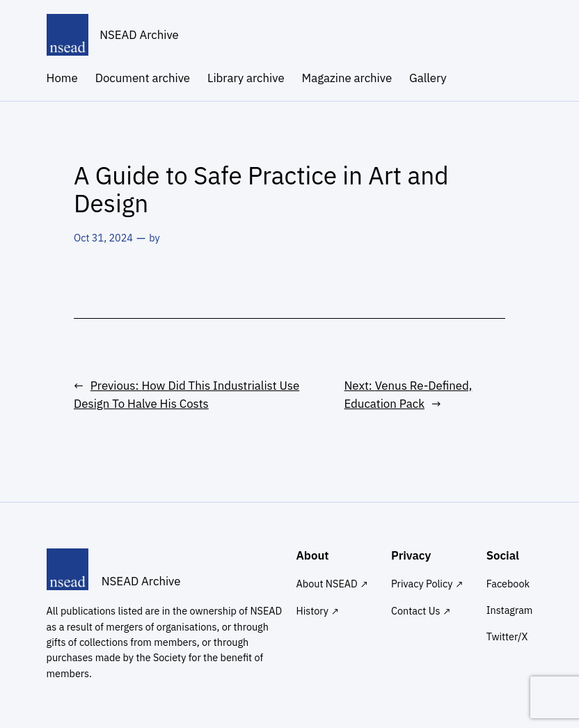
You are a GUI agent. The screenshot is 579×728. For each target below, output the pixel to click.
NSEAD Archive (139, 35)
